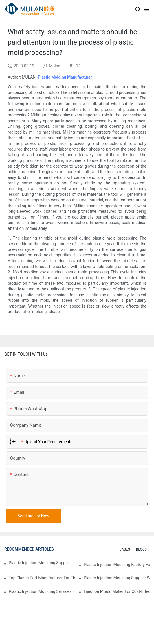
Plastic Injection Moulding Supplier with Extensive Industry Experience (39, 563)
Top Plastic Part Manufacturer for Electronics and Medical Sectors (42, 578)
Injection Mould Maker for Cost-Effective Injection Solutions (117, 591)
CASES (125, 549)
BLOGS (141, 549)
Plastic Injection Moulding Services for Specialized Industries (42, 591)
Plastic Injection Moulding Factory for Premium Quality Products (117, 565)
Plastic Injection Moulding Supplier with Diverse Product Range (117, 578)
